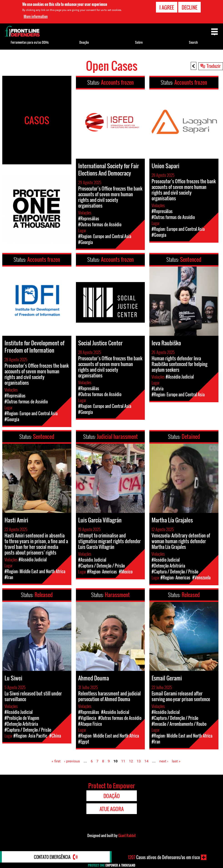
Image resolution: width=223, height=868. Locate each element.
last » (176, 761)
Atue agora (112, 809)
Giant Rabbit (127, 835)
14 (146, 761)
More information (36, 16)
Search (193, 42)
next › (164, 761)
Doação (84, 42)
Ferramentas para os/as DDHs (30, 42)
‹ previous (72, 761)
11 (123, 761)
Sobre (139, 42)
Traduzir (214, 66)
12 (131, 761)
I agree (167, 7)
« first (56, 761)
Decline (189, 7)
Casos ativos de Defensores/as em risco (164, 857)
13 (139, 761)
